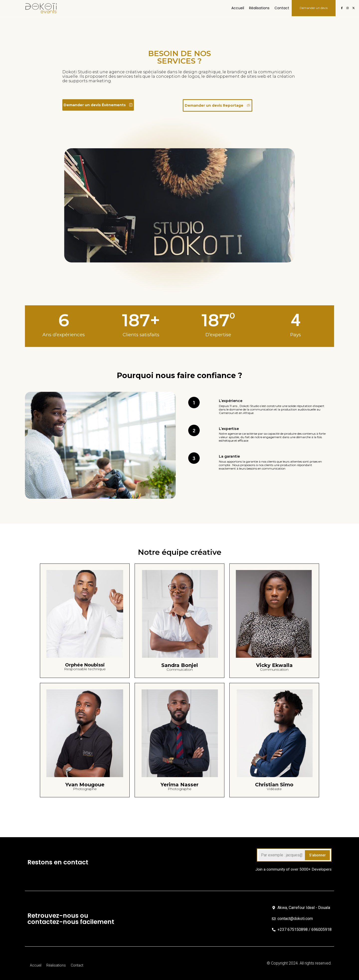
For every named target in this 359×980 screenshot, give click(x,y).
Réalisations (259, 8)
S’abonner (317, 855)
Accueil (238, 8)
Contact (282, 8)
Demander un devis (314, 8)
